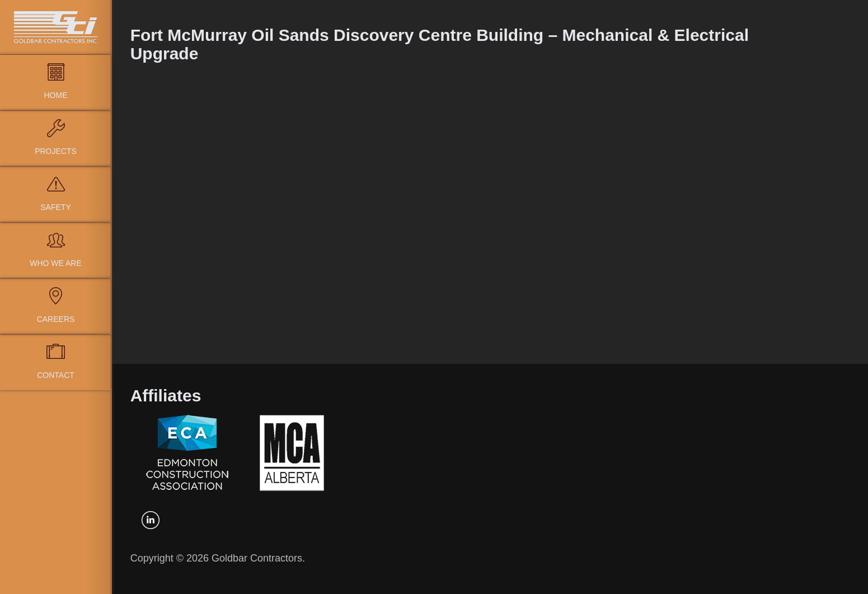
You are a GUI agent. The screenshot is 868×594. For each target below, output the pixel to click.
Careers (56, 319)
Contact (56, 375)
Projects (56, 151)
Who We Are (56, 263)
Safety (55, 207)
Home (56, 95)
